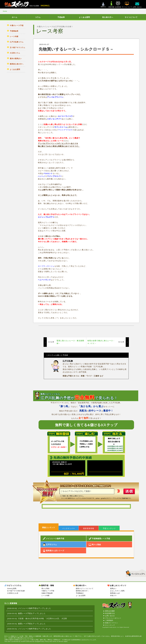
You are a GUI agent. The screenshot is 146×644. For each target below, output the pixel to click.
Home (5, 11)
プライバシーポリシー (113, 618)
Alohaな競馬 (12, 589)
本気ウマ (113, 596)
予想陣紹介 (80, 593)
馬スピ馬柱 (46, 589)
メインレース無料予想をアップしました (35, 608)
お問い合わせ (110, 616)
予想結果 (61, 17)
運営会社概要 (110, 611)
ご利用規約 (109, 620)
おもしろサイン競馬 (117, 591)
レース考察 (46, 596)
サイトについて (131, 17)
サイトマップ (110, 625)
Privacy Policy (44, 641)
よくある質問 (84, 17)
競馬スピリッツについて (85, 589)
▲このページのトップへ (135, 573)
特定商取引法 (110, 613)
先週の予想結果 (47, 593)
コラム (38, 17)
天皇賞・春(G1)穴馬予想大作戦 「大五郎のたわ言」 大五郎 (43, 618)
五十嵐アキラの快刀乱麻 (16, 591)
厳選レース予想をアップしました (32, 613)
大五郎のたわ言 (13, 593)
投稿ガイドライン (112, 623)
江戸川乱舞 (68, 361)
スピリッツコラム (14, 585)
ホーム (15, 17)
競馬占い (113, 589)
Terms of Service (58, 641)
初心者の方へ (108, 17)
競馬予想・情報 (48, 585)
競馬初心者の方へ (82, 591)
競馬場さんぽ (115, 593)
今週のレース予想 (48, 591)
